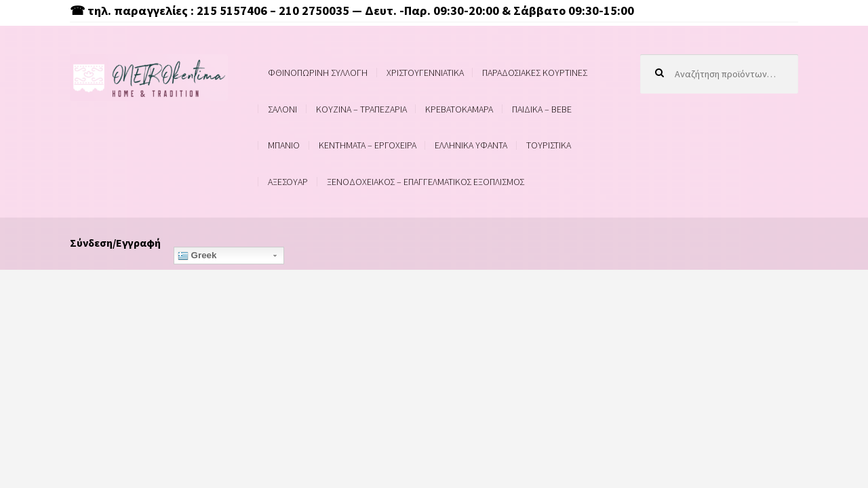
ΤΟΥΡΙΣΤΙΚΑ (549, 145)
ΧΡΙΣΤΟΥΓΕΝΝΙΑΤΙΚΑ (425, 73)
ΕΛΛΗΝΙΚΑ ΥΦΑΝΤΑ (471, 145)
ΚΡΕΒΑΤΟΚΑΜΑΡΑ (459, 109)
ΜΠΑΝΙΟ (284, 145)
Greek (197, 256)
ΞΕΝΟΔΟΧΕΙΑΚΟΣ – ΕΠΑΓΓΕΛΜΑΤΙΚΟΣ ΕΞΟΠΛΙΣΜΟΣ (426, 182)
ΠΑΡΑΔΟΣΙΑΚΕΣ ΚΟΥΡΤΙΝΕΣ (535, 73)
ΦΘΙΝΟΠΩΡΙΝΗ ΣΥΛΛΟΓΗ (318, 73)
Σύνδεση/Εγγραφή (115, 243)
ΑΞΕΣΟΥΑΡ (288, 182)
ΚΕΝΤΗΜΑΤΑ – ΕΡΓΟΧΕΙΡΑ (368, 145)
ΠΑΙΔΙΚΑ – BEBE (542, 109)
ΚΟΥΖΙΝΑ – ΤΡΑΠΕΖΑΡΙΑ (361, 109)
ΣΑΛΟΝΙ (282, 109)
